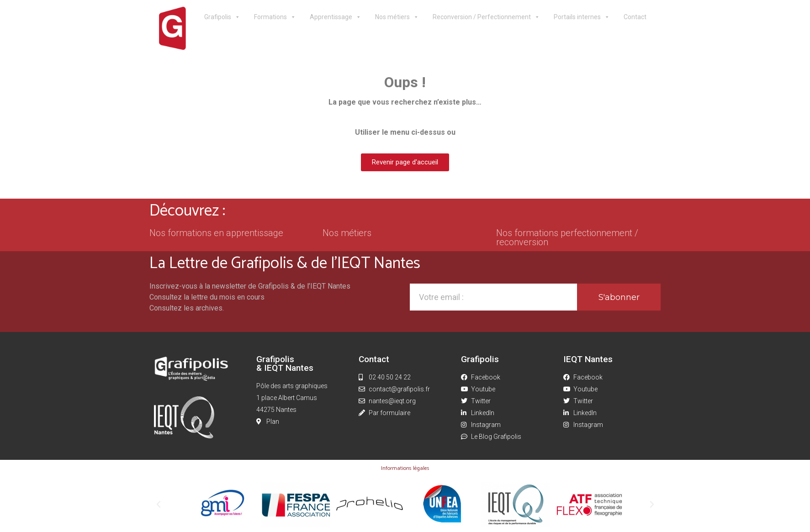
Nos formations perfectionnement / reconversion (567, 237)
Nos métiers (397, 17)
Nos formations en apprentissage (216, 233)
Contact (635, 17)
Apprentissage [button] (336, 17)
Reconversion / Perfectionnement (486, 17)
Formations (275, 17)
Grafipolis (222, 17)
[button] (159, 505)
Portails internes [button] (582, 17)
